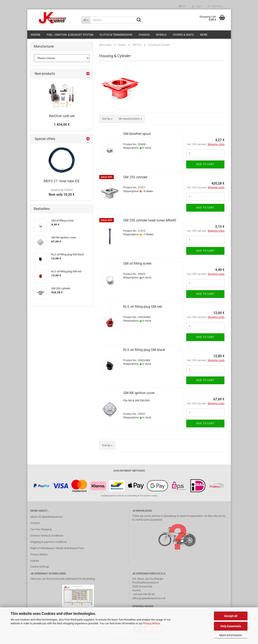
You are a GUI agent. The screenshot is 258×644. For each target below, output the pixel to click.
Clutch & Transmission (116, 35)
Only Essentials (231, 626)
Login (197, 6)
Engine (36, 35)
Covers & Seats (183, 35)
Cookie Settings (40, 567)
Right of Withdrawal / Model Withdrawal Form (57, 548)
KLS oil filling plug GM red (142, 307)
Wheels (161, 35)
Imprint (35, 561)
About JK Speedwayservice (47, 517)
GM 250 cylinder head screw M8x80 (150, 220)
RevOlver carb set (62, 116)
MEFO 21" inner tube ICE (62, 181)
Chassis (144, 35)
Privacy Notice (151, 623)
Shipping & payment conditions (49, 542)
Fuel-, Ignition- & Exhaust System (70, 35)
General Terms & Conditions (47, 536)
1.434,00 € (62, 125)
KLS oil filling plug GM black (144, 350)
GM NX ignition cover (139, 393)
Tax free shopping (41, 529)
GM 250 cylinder (135, 177)
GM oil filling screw (137, 263)
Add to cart (205, 164)
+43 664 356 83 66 (144, 594)
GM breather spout (137, 134)
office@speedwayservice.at (149, 598)
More (204, 35)
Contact (35, 523)
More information (231, 635)
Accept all (231, 616)
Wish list (215, 6)
